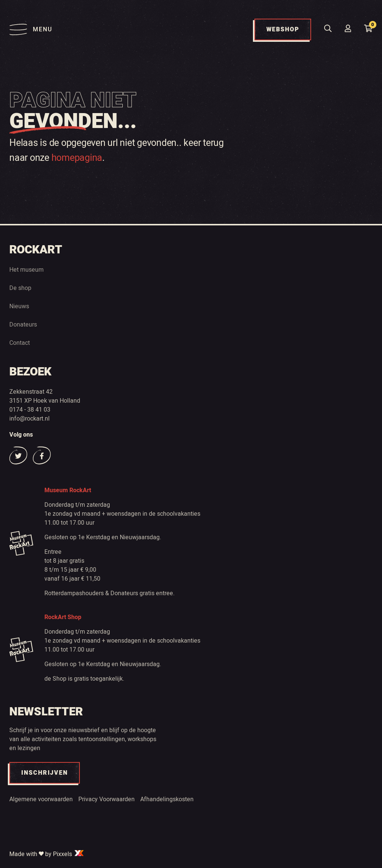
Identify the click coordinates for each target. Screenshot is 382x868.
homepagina (77, 158)
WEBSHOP (283, 29)
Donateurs (23, 325)
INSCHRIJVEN (45, 773)
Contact (20, 343)
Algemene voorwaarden (41, 799)
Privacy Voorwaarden (107, 799)
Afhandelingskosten (167, 799)
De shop (20, 288)
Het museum (26, 270)
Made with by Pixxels (47, 854)
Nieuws (19, 306)
